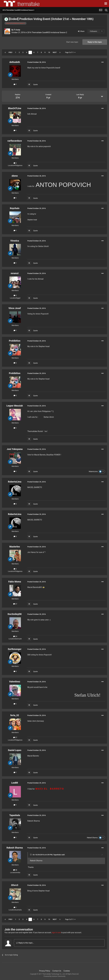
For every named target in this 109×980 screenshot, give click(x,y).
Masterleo (15, 547)
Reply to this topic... (25, 943)
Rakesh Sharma (92, 838)
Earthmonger (15, 649)
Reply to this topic (95, 42)
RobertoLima (93, 472)
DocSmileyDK (15, 614)
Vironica (15, 241)
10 (49, 52)
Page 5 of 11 (70, 52)
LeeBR (15, 783)
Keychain (15, 208)
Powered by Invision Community (55, 976)
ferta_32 (15, 715)
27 (15, 604)
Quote (35, 84)
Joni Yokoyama (15, 449)
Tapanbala (15, 815)
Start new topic (72, 42)
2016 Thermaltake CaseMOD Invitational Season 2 (47, 32)
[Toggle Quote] (31, 855)
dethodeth (15, 62)
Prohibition (15, 341)
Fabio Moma (15, 582)
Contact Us (57, 971)
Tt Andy (17, 30)
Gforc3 (15, 885)
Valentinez (15, 682)
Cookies (67, 971)
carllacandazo (15, 141)
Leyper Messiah (15, 406)
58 (15, 870)
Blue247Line (15, 108)
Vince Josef (15, 308)
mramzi (15, 273)
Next (55, 52)
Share (81, 31)
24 (15, 636)
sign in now (56, 933)
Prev (10, 52)
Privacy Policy (45, 971)
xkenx (15, 176)
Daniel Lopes (15, 750)
